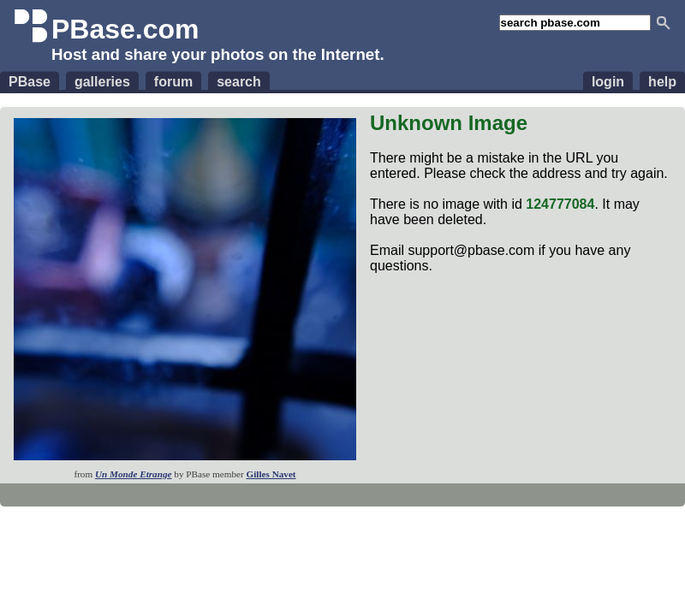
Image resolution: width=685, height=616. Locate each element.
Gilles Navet (271, 474)
